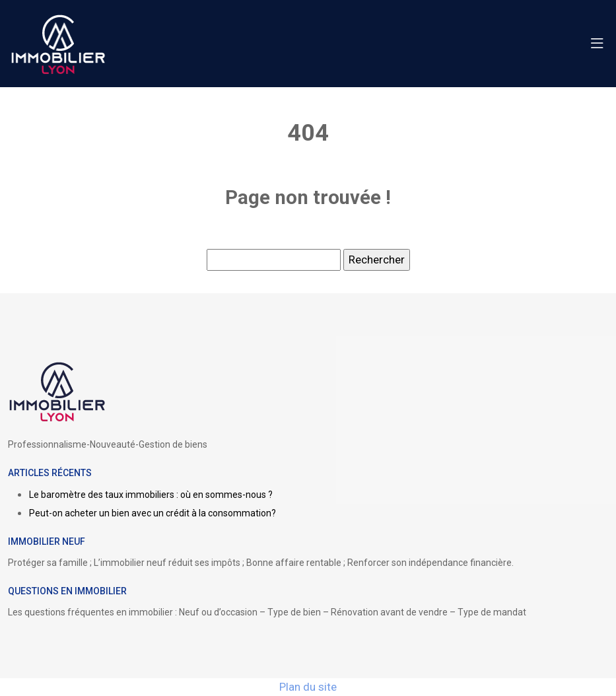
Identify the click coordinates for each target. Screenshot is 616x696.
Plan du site (308, 687)
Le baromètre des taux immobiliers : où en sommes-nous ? (151, 495)
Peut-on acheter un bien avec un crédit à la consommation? (153, 513)
